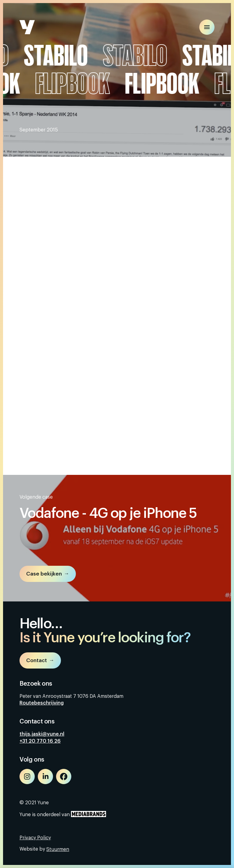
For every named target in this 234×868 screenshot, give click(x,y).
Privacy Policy (35, 838)
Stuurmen (58, 849)
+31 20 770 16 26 (40, 741)
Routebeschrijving (42, 703)
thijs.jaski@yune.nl (42, 734)
